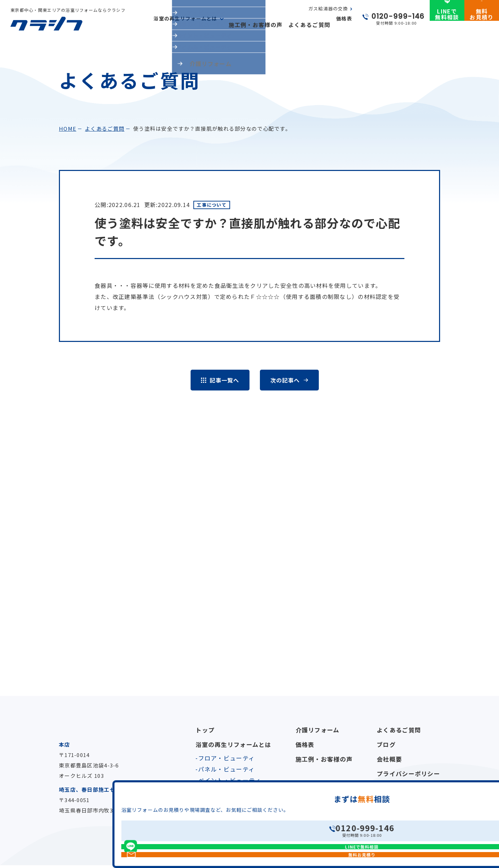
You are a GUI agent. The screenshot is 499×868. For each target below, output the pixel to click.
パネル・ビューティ (227, 769)
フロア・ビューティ (227, 758)
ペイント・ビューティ (230, 780)
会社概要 (389, 759)
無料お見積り (482, 25)
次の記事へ (285, 380)
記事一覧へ (224, 380)
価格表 (344, 25)
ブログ (386, 744)
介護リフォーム (318, 730)
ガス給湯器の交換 (328, 15)
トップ (205, 730)
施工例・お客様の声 (264, 25)
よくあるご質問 (312, 25)
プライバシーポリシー (408, 774)
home (68, 128)
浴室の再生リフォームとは (233, 744)
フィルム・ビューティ (230, 791)
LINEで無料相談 (447, 25)
